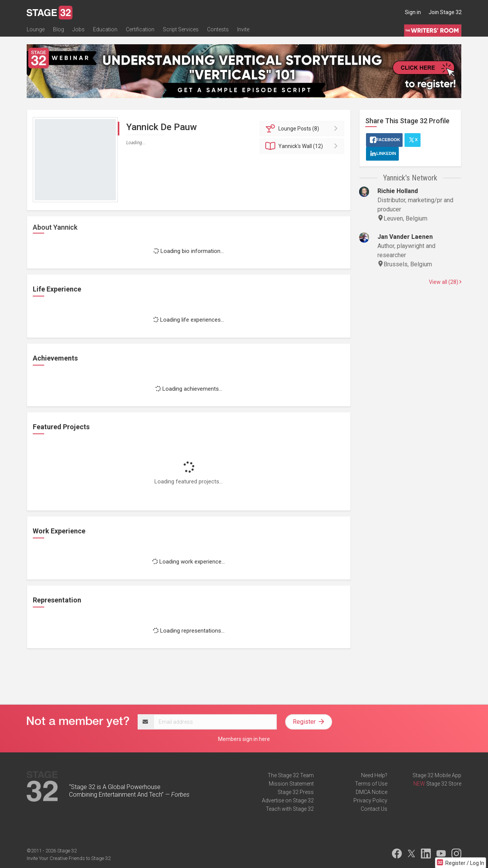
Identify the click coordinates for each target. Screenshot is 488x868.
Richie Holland (398, 191)
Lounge (36, 29)
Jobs (79, 29)
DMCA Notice (372, 792)
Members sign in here (244, 739)
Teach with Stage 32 (290, 809)
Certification (140, 29)
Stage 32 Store (444, 784)
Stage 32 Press (296, 792)
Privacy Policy (370, 800)
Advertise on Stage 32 (288, 800)
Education (105, 29)
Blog (59, 29)
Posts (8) (303, 129)
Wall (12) (303, 146)
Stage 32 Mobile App (437, 775)
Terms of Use (371, 784)
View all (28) (445, 282)
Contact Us (374, 809)
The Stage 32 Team (291, 775)
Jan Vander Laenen (405, 237)
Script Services (181, 29)
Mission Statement (291, 784)
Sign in (413, 12)
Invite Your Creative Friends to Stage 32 (69, 858)
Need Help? (374, 775)
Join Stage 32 (445, 12)
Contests (218, 29)
